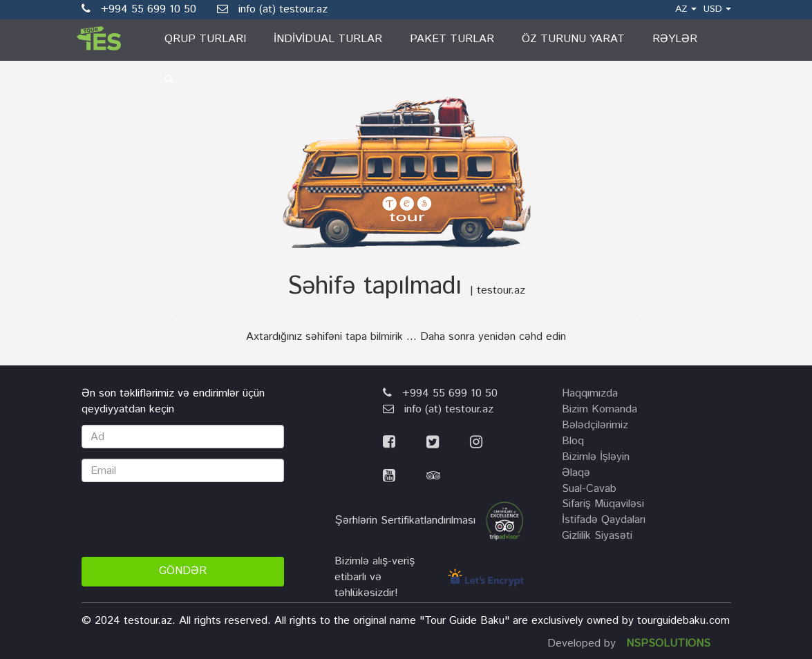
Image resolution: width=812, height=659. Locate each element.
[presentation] (187, 519)
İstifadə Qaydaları (604, 520)
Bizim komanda (599, 409)
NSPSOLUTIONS (668, 644)
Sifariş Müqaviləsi (603, 504)
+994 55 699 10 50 (440, 393)
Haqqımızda (590, 393)
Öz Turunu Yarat (573, 39)
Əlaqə (576, 473)
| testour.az (498, 290)
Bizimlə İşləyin (596, 457)
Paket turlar (452, 39)
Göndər (183, 571)
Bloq (573, 441)
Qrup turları (205, 39)
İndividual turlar (328, 39)
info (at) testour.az (272, 9)
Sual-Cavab (589, 489)
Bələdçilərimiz (595, 425)
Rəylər (675, 39)
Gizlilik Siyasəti (597, 536)
